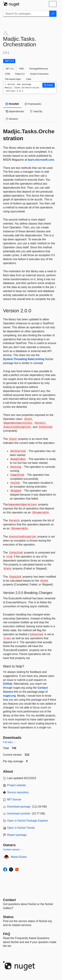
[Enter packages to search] (26, 14)
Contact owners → (13, 850)
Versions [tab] (12, 119)
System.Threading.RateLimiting (24, 359)
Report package (17, 835)
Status (8, 917)
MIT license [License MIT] (14, 799)
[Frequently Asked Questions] (7, 934)
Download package (19, 807)
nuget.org (9, 696)
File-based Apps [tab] (13, 79)
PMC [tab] (22, 69)
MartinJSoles (19, 857)
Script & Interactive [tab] (39, 74)
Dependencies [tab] (15, 111)
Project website (17, 785)
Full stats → (9, 742)
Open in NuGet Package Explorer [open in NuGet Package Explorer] (28, 821)
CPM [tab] (8, 74)
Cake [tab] (29, 79)
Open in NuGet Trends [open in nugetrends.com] (21, 828)
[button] (49, 85)
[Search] (53, 14)
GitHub (8, 684)
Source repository (18, 792)
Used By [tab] (36, 111)
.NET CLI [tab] (10, 69)
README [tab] (12, 104)
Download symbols (19, 814)
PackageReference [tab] (39, 69)
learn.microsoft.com (41, 160)
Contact (9, 900)
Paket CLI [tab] (20, 74)
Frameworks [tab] (33, 104)
